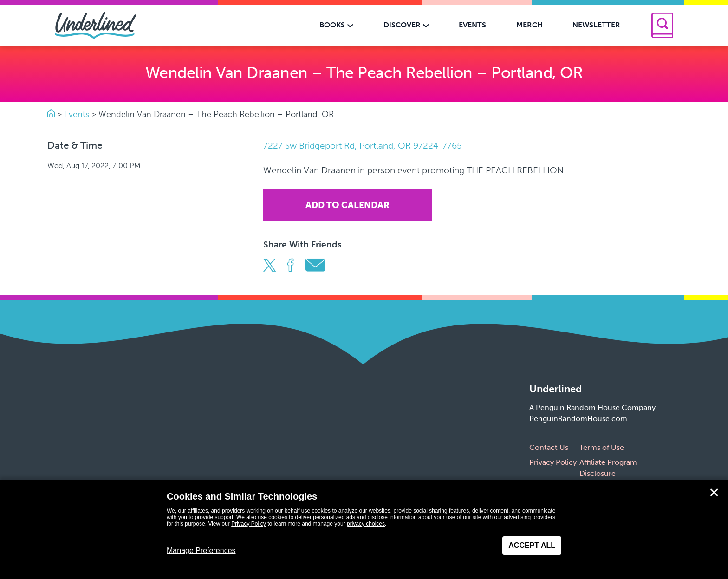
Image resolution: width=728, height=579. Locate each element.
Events (77, 114)
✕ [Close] (714, 493)
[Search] (662, 25)
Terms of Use (602, 447)
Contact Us (549, 447)
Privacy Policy (553, 462)
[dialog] (364, 529)
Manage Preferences (201, 550)
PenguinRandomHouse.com (578, 419)
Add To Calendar (348, 205)
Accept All (532, 545)
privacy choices (366, 524)
